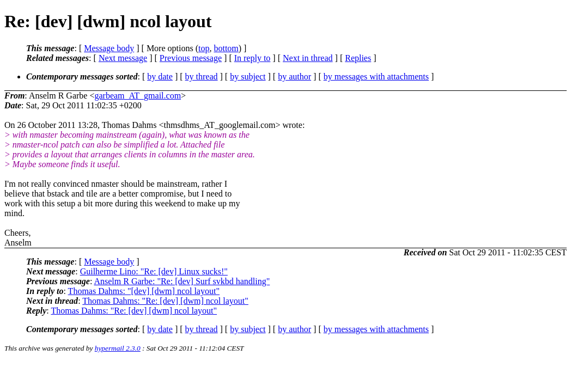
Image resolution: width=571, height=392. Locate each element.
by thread (202, 76)
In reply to (253, 58)
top (204, 48)
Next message (123, 58)
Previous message (191, 58)
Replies (358, 58)
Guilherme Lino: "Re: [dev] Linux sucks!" (154, 271)
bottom (226, 48)
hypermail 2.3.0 (118, 348)
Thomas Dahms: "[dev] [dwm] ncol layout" (144, 291)
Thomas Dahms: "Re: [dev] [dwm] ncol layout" (165, 301)
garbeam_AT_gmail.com (138, 96)
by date (160, 76)
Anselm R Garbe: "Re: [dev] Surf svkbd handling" (182, 281)
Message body (109, 48)
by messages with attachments (376, 76)
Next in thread (308, 58)
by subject (248, 76)
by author (294, 76)
